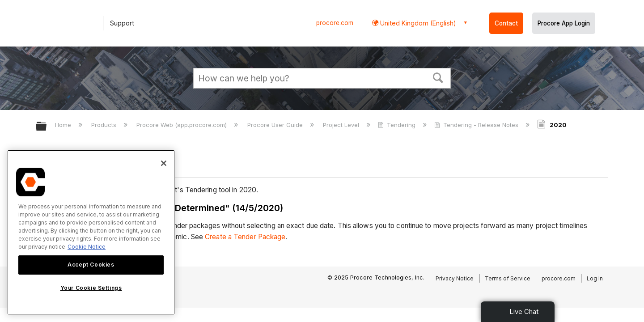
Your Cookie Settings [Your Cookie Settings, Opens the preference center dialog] (91, 288)
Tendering (398, 125)
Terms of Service (508, 278)
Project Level (342, 125)
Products (105, 125)
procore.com (335, 23)
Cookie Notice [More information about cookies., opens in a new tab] (87, 247)
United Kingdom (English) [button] (417, 23)
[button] (438, 77)
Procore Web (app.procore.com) (182, 125)
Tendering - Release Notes (477, 125)
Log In (595, 278)
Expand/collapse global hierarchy (47, 127)
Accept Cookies (91, 265)
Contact (506, 23)
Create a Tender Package (245, 237)
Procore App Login (564, 23)
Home (64, 125)
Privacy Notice (455, 278)
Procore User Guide (276, 125)
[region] (91, 232)
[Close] (164, 163)
